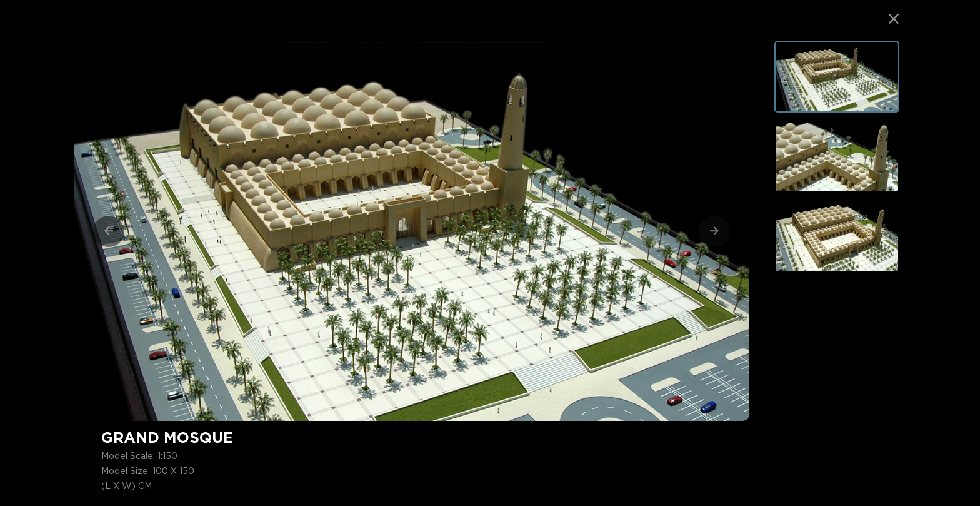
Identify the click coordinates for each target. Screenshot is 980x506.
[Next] (714, 231)
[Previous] (109, 231)
